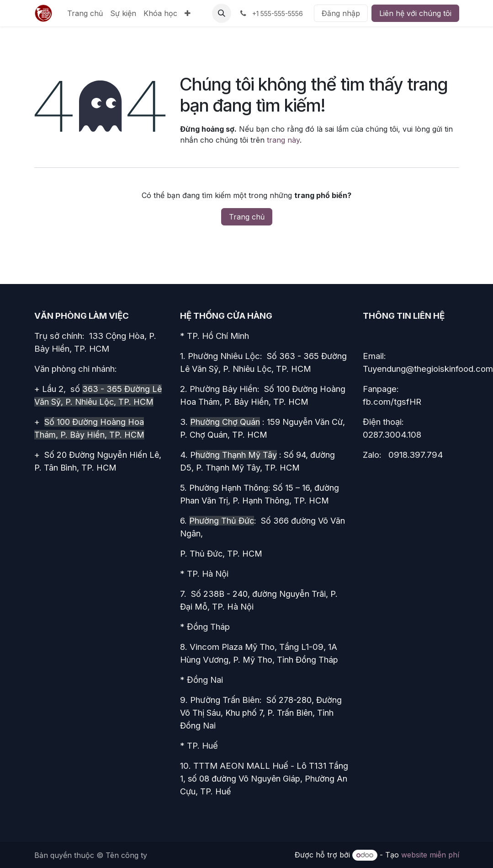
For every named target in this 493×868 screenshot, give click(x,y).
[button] (222, 13)
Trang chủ (247, 217)
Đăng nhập (341, 13)
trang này (283, 140)
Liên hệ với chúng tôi (415, 13)
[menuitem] (85, 13)
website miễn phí (430, 855)
